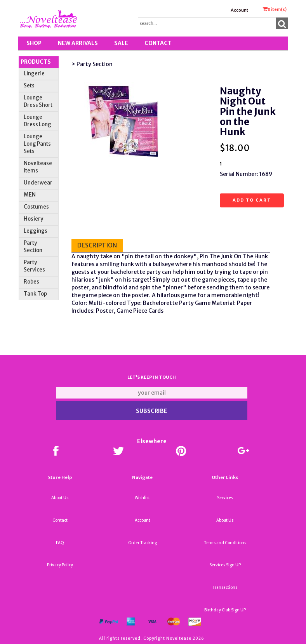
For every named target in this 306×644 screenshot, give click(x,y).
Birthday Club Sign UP (225, 610)
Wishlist (142, 498)
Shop (34, 43)
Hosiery (33, 219)
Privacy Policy (60, 565)
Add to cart (252, 200)
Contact (158, 43)
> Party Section (92, 64)
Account (239, 10)
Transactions (225, 587)
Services (225, 498)
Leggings (36, 231)
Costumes (36, 207)
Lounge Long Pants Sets (37, 144)
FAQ (60, 543)
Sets (29, 86)
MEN (30, 195)
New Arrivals (78, 43)
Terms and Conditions (225, 543)
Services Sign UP (225, 565)
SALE (121, 43)
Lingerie (34, 74)
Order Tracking (143, 543)
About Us (60, 498)
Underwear (38, 183)
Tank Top (35, 294)
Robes (31, 282)
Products (36, 62)
